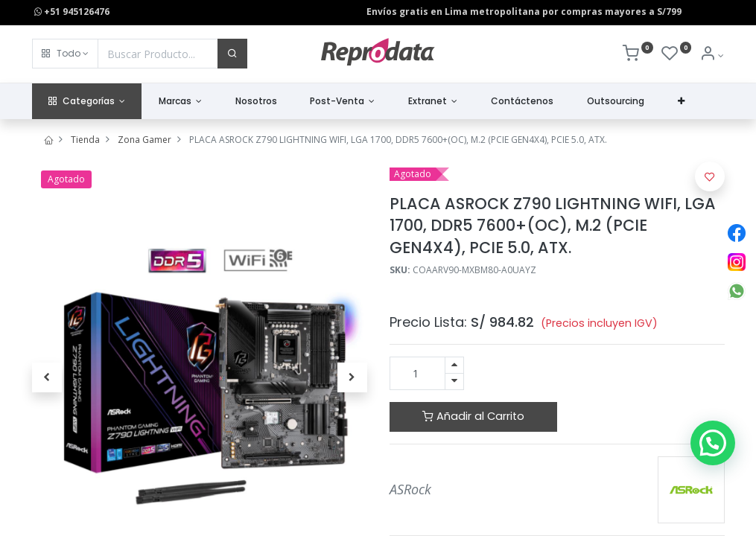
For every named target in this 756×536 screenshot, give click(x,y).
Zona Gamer (144, 140)
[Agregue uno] (454, 365)
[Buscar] (232, 54)
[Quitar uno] (454, 382)
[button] (65, 54)
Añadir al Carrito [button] (473, 416)
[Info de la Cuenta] (712, 55)
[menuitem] (256, 102)
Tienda (85, 140)
